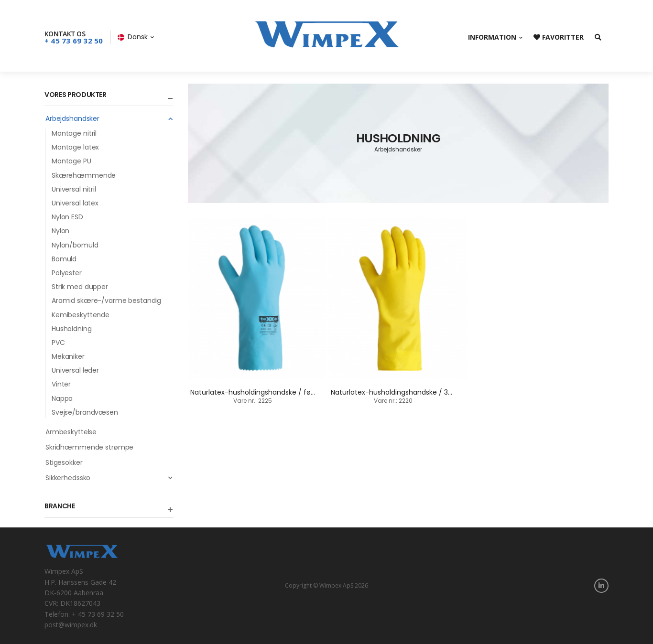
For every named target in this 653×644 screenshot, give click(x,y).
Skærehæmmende (84, 175)
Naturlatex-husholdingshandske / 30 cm (398, 392)
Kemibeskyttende (81, 315)
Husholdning (72, 329)
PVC (58, 343)
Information (492, 37)
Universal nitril (74, 189)
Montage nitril (74, 133)
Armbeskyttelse (71, 432)
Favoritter (559, 37)
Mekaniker (68, 356)
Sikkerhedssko (109, 478)
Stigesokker (64, 462)
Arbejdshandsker (109, 118)
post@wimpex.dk (71, 625)
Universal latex (75, 203)
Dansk (133, 37)
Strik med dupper (80, 287)
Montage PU (71, 161)
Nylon (60, 231)
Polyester (67, 273)
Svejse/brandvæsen (85, 412)
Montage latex (75, 147)
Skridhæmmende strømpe (89, 447)
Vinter (61, 384)
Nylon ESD (67, 217)
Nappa (62, 398)
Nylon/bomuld (75, 245)
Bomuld (64, 259)
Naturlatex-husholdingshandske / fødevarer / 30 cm (278, 392)
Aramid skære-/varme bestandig (106, 301)
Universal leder (75, 370)
